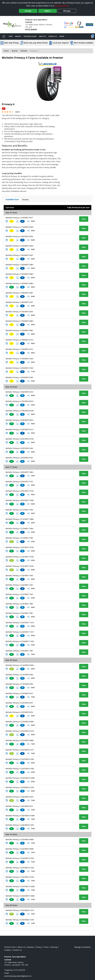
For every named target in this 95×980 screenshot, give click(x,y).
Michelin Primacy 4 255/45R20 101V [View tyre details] (20, 910)
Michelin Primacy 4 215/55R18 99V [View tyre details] (19, 675)
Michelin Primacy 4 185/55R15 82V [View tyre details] (19, 236)
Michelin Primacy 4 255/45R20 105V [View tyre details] (20, 920)
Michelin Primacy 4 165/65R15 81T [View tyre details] (19, 218)
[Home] (4, 36)
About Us (42, 36)
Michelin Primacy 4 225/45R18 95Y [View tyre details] (19, 703)
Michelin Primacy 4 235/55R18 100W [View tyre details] (20, 778)
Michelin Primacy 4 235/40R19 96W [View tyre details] (20, 839)
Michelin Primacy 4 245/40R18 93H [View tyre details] (19, 797)
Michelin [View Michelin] (24, 51)
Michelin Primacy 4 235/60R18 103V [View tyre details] (20, 787)
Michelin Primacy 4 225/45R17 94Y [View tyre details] (19, 585)
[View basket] (92, 36)
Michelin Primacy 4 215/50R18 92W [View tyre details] (20, 665)
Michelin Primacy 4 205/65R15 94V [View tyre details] (19, 377)
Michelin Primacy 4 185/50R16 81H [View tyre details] (19, 392)
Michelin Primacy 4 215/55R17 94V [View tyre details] (19, 510)
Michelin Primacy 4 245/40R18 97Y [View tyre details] (19, 806)
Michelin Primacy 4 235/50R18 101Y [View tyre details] (20, 750)
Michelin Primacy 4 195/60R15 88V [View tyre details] (19, 330)
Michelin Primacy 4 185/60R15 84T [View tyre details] (19, 255)
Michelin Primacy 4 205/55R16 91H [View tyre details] (19, 429)
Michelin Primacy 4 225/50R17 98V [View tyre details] (19, 604)
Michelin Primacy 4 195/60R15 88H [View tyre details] (19, 321)
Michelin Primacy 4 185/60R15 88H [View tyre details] (19, 265)
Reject (48, 11)
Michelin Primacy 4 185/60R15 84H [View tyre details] (19, 246)
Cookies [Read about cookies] (7, 950)
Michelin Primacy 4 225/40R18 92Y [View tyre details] (19, 693)
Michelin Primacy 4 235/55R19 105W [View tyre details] (20, 886)
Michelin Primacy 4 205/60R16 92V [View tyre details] (19, 458)
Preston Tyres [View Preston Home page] (10, 947)
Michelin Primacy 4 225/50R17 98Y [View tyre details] (19, 613)
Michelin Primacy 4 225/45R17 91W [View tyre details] (20, 547)
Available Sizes (12, 199)
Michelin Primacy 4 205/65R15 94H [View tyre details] (19, 368)
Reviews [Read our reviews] (31, 947)
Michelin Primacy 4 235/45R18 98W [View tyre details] (20, 740)
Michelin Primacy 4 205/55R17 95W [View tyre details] (20, 500)
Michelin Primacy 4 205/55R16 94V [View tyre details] (19, 448)
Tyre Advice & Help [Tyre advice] (30, 36)
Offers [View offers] (62, 36)
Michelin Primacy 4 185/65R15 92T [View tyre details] (19, 302)
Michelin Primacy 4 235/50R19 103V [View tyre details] (20, 858)
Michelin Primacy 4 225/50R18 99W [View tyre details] (20, 722)
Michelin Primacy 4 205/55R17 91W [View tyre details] (20, 491)
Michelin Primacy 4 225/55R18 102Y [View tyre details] (20, 731)
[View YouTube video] (4, 108)
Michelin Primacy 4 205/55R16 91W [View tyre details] (20, 439)
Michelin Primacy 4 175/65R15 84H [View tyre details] (19, 227)
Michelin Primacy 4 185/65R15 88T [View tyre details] (19, 293)
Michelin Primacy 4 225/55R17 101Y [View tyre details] (20, 632)
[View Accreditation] (80, 24)
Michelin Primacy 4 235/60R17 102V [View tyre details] (20, 641)
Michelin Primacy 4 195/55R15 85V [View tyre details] (19, 312)
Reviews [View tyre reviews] (26, 200)
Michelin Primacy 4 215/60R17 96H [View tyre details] (19, 529)
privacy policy (62, 6)
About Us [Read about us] (22, 947)
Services (18, 36)
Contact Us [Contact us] (53, 36)
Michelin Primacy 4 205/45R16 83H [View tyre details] (19, 420)
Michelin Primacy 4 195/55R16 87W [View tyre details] (20, 411)
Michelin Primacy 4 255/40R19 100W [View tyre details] (20, 896)
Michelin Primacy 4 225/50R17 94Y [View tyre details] (19, 594)
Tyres (11, 36)
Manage (67, 11)
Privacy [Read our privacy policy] (39, 947)
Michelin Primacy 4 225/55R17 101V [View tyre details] (20, 623)
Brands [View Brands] (15, 51)
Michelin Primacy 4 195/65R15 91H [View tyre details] (19, 340)
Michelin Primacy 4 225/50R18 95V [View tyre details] (19, 712)
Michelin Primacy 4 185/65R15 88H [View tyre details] (19, 274)
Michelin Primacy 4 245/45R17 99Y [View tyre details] (19, 651)
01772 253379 (31, 29)
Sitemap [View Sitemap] (54, 947)
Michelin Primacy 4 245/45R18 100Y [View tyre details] (20, 825)
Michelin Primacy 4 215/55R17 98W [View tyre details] (20, 519)
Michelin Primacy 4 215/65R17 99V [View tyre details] (19, 538)
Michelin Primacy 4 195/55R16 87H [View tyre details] (19, 401)
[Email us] (18, 976)
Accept (28, 11)
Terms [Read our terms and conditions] (46, 947)
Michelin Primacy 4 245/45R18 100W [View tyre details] (20, 816)
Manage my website (82, 947)
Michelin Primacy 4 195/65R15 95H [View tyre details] (19, 359)
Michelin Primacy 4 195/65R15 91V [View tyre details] (19, 349)
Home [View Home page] (6, 51)
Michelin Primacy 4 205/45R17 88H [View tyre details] (19, 472)
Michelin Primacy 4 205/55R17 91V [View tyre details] (19, 482)
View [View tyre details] (84, 219)
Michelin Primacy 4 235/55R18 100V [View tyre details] (20, 759)
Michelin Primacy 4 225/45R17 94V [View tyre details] (19, 576)
